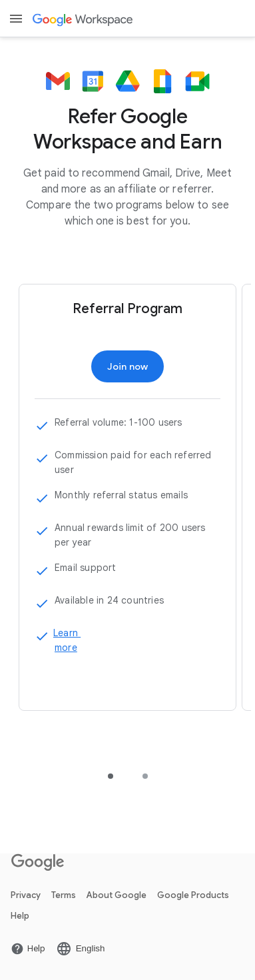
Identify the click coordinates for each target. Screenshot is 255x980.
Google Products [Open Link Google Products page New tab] (193, 895)
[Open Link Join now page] (128, 366)
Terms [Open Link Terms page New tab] (64, 895)
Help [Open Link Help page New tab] (20, 916)
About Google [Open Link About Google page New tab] (117, 895)
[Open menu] (16, 19)
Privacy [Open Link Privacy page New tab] (26, 895)
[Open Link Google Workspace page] (84, 19)
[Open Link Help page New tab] (28, 949)
